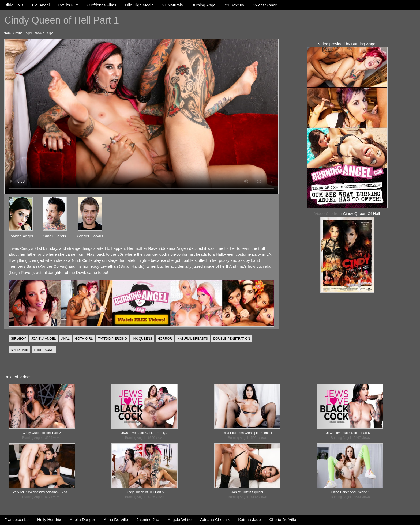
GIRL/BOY (18, 339)
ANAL (65, 339)
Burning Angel (204, 5)
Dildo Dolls (14, 5)
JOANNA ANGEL (44, 339)
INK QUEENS (142, 339)
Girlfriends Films (102, 5)
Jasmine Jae (148, 520)
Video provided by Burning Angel (347, 44)
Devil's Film (69, 5)
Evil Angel (41, 5)
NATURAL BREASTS (193, 339)
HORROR (165, 339)
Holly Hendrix (49, 520)
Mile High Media (139, 5)
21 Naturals (173, 5)
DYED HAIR (19, 350)
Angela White (180, 520)
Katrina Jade (249, 520)
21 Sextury (235, 5)
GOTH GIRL (84, 339)
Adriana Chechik (215, 520)
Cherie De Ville (283, 520)
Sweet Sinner (265, 5)
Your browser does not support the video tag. (141, 117)
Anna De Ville (116, 520)
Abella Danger (82, 520)
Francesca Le (16, 520)
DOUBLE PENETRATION (232, 339)
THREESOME (44, 350)
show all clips (44, 33)
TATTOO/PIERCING (112, 339)
